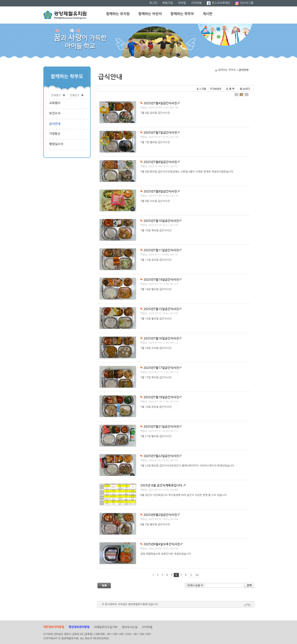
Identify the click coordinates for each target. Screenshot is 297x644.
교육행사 (55, 103)
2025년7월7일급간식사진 (160, 133)
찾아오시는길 (130, 627)
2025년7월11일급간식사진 (161, 250)
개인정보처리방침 (54, 627)
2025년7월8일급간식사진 (160, 162)
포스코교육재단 (219, 3)
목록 (104, 586)
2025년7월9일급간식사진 (160, 191)
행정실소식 (56, 144)
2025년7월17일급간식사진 (161, 368)
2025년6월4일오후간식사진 (162, 544)
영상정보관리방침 (79, 627)
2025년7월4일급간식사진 (160, 103)
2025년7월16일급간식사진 (161, 338)
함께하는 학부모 (182, 14)
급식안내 (55, 124)
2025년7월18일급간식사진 (161, 397)
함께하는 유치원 (118, 14)
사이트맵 (196, 3)
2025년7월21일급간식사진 (161, 427)
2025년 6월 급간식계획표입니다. (162, 485)
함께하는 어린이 (150, 14)
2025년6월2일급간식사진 (160, 515)
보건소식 (55, 113)
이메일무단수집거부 (106, 627)
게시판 (207, 14)
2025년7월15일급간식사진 (161, 309)
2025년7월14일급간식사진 (161, 280)
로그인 (153, 3)
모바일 (182, 3)
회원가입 (168, 3)
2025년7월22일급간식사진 (161, 456)
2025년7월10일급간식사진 (161, 221)
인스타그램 (244, 3)
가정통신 (55, 134)
